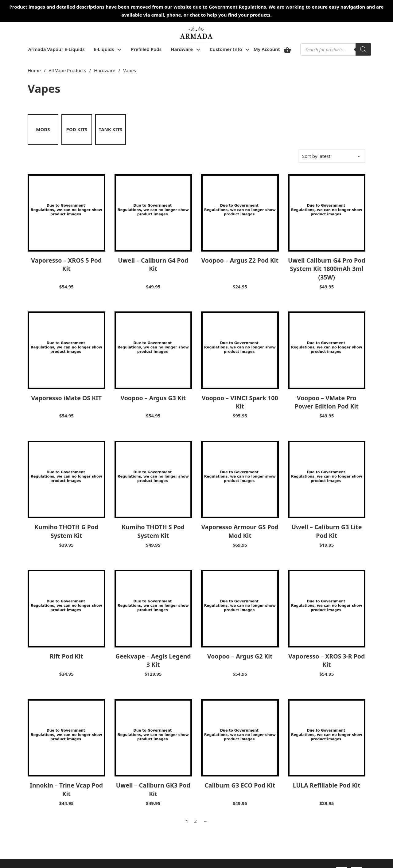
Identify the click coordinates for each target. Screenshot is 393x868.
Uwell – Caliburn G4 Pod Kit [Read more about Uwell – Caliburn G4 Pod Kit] (153, 264)
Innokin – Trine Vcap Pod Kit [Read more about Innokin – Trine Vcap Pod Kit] (66, 789)
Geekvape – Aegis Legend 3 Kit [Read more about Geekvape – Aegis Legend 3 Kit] (153, 660)
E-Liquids (104, 49)
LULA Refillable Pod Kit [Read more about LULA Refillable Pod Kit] (327, 785)
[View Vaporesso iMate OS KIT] (66, 350)
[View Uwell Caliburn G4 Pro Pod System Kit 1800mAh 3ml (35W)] (327, 212)
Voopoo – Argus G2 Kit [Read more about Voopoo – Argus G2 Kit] (240, 656)
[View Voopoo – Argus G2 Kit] (240, 608)
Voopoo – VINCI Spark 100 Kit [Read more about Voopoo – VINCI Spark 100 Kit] (240, 402)
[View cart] (287, 50)
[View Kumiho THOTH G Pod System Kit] (66, 479)
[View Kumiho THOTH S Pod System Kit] (153, 479)
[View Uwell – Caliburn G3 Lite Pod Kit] (327, 479)
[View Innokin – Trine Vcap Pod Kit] (66, 737)
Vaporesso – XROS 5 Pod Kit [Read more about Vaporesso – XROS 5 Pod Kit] (66, 264)
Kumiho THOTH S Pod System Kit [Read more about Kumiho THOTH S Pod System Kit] (153, 531)
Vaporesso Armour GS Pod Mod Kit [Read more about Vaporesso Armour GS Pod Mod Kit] (240, 531)
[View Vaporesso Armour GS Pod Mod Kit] (240, 479)
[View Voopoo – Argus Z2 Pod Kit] (240, 212)
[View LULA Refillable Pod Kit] (327, 737)
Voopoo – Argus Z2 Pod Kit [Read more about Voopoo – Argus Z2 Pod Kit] (240, 260)
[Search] (363, 49)
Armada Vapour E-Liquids (56, 49)
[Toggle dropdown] (119, 50)
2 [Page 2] (196, 821)
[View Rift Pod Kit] (66, 608)
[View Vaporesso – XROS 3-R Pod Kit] (327, 608)
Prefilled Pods (146, 49)
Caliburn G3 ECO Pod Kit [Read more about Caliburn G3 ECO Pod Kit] (240, 785)
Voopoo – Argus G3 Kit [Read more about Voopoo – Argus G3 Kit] (153, 398)
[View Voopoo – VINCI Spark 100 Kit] (240, 350)
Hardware (182, 49)
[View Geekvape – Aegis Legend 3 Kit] (153, 608)
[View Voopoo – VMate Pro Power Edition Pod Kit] (327, 350)
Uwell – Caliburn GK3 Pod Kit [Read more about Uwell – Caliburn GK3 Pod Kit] (153, 789)
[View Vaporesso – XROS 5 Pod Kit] (66, 212)
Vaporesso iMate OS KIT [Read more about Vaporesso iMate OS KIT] (66, 398)
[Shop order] (332, 156)
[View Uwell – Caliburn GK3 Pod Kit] (153, 737)
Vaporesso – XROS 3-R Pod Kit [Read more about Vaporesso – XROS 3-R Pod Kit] (327, 660)
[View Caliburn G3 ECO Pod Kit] (240, 737)
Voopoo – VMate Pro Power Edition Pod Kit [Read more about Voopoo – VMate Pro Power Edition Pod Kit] (327, 402)
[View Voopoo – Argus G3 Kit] (153, 350)
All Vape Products (67, 70)
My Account (267, 49)
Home (34, 70)
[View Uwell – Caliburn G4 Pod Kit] (153, 212)
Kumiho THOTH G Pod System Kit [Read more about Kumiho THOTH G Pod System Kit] (66, 531)
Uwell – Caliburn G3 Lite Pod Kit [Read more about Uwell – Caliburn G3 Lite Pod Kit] (327, 531)
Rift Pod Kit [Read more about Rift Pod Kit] (66, 656)
